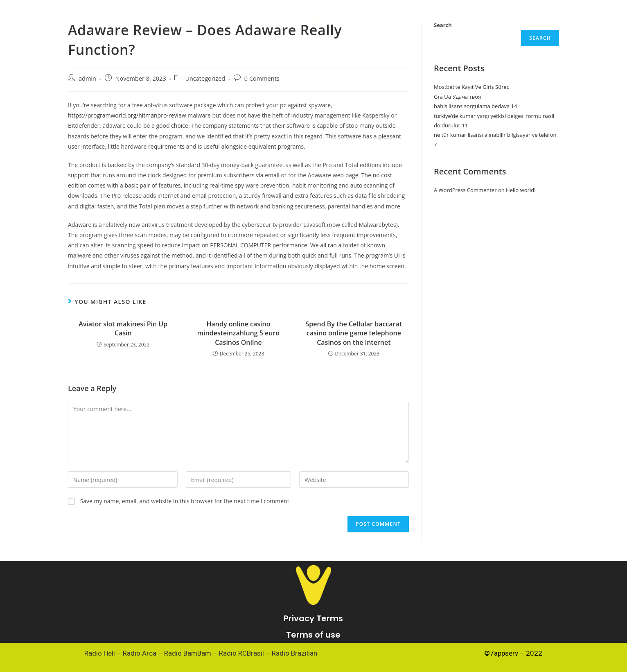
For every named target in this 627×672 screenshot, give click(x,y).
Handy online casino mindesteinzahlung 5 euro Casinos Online (238, 333)
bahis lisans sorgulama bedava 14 (475, 106)
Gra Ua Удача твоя (457, 97)
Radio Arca (140, 653)
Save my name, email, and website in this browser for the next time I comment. (186, 501)
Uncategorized (205, 78)
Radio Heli (100, 653)
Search (540, 38)
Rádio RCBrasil (241, 653)
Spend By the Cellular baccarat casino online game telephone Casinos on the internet (354, 333)
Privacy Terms (313, 618)
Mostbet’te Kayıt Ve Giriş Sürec (471, 87)
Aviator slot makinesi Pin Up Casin (123, 328)
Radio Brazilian (294, 653)
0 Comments (262, 78)
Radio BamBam (188, 653)
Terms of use (313, 635)
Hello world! (521, 190)
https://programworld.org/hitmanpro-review (127, 115)
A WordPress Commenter (465, 190)
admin (87, 78)
